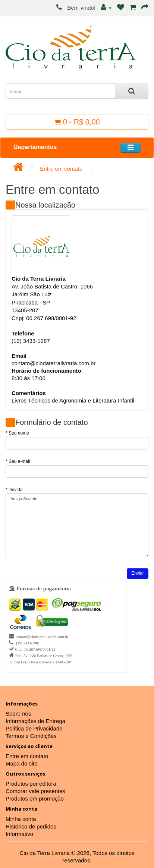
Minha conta (21, 819)
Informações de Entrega (35, 721)
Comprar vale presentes (35, 791)
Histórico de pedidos (31, 826)
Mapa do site (22, 763)
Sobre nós (18, 714)
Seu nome (19, 433)
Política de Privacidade (34, 728)
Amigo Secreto (77, 525)
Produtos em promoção (35, 798)
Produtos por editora (31, 784)
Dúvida (15, 490)
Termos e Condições (31, 736)
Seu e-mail (19, 461)
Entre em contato (61, 169)
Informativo (19, 834)
